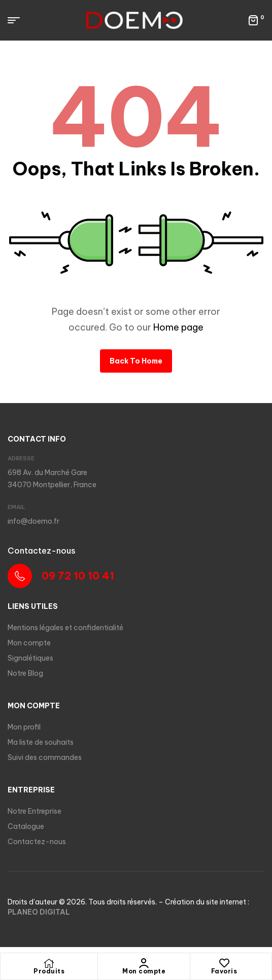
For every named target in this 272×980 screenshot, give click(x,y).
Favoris (224, 971)
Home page (178, 327)
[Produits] (49, 963)
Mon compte (144, 971)
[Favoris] (224, 963)
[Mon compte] (144, 963)
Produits (49, 971)
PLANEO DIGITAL (39, 912)
